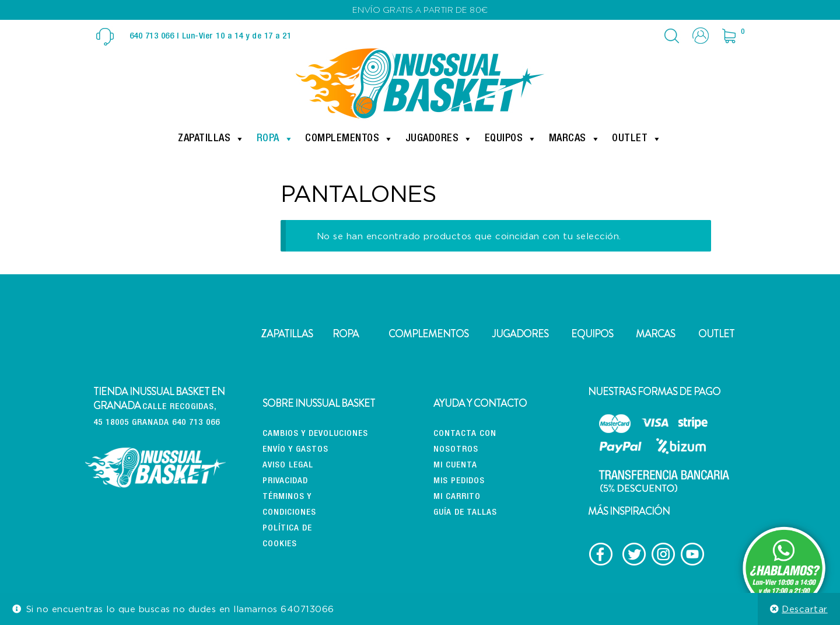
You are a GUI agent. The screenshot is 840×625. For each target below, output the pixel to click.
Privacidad (285, 481)
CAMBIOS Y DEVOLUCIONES (315, 434)
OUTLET (716, 334)
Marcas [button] (575, 139)
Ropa (275, 139)
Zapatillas (211, 139)
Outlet (637, 139)
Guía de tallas (465, 513)
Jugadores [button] (439, 139)
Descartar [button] (805, 609)
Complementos (349, 139)
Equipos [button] (511, 139)
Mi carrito (457, 497)
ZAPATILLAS (287, 334)
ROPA (346, 334)
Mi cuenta (455, 465)
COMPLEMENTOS (428, 334)
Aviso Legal (288, 465)
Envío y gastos (295, 450)
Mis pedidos (459, 481)
